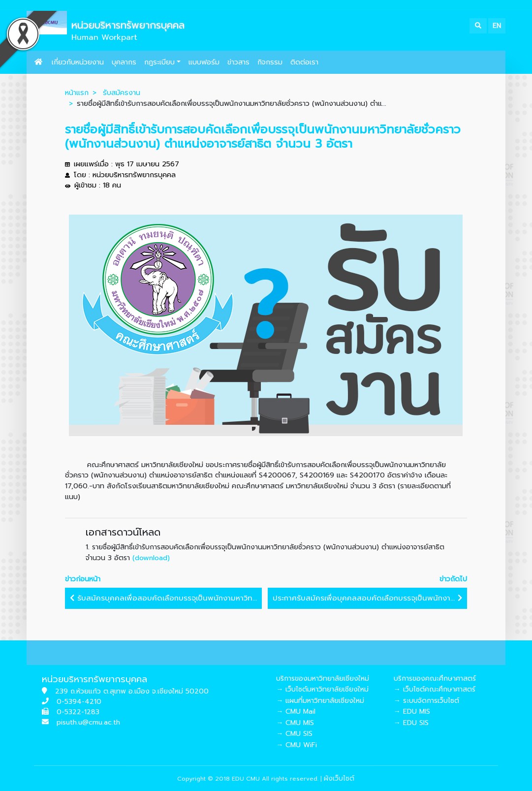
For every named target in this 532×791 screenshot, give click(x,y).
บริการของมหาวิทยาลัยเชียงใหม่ (323, 679)
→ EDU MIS (412, 712)
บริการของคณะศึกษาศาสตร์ (435, 679)
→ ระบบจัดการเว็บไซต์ (426, 701)
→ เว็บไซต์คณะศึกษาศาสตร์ (435, 689)
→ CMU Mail (296, 712)
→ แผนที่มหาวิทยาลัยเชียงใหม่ (320, 701)
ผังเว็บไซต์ (339, 778)
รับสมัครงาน (122, 93)
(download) (151, 558)
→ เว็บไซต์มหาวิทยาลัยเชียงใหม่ (322, 689)
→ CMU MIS (295, 723)
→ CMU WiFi (297, 745)
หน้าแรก (77, 93)
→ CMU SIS (294, 734)
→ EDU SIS (411, 723)
